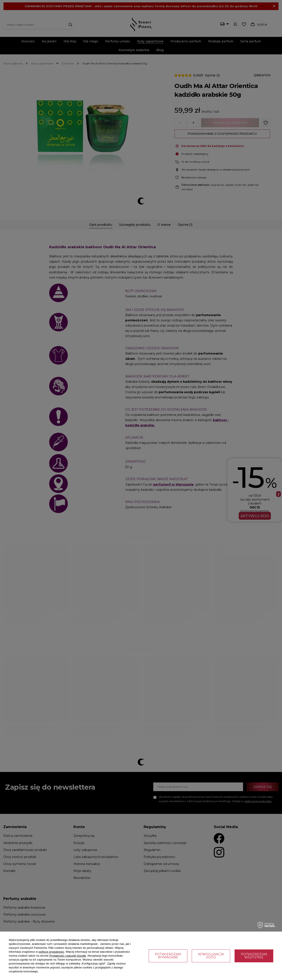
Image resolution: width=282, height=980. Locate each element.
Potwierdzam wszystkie (254, 956)
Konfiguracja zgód (211, 956)
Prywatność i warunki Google (68, 956)
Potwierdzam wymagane (168, 956)
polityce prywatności (51, 952)
